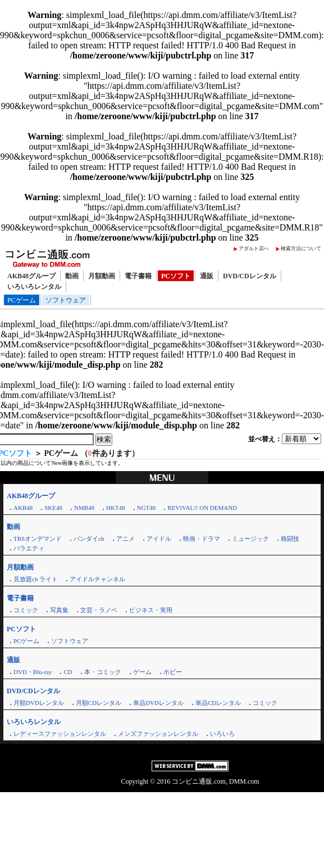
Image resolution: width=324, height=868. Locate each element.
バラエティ (29, 548)
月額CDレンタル (99, 703)
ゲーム (142, 672)
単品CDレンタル (218, 703)
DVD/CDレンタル (250, 276)
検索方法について (301, 248)
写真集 (59, 610)
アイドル (159, 539)
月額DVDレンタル (39, 703)
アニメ (126, 539)
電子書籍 (138, 276)
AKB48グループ (31, 276)
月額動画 (102, 276)
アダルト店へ (254, 248)
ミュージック (250, 539)
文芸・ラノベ (99, 610)
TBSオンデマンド (38, 539)
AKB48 (23, 508)
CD (68, 672)
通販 (207, 276)
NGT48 (147, 508)
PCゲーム (22, 300)
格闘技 (290, 539)
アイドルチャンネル (97, 579)
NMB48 (84, 508)
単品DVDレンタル (158, 703)
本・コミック (103, 672)
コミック (26, 610)
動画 (72, 276)
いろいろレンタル (34, 287)
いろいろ (222, 734)
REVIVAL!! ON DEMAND (202, 508)
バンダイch (89, 539)
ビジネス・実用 (151, 610)
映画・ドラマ (202, 539)
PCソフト (176, 276)
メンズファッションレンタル (158, 734)
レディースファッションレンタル (60, 734)
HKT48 (116, 508)
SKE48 (53, 508)
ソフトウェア (66, 300)
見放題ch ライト (36, 579)
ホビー (173, 672)
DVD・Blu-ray (33, 672)
